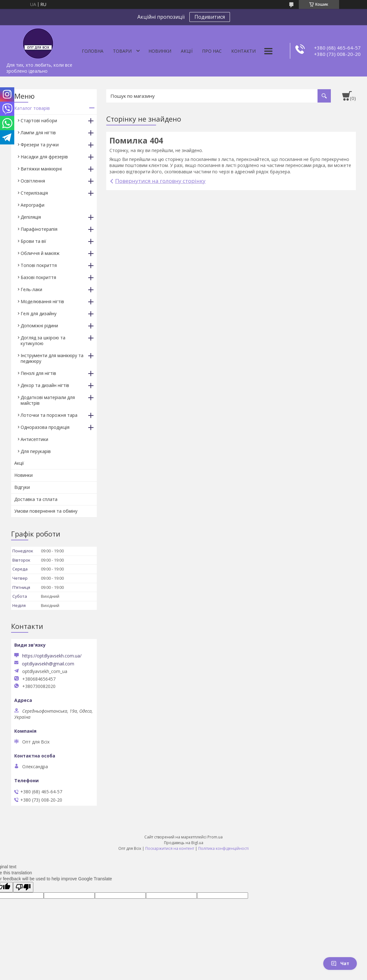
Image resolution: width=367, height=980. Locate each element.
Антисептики (34, 439)
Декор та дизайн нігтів (45, 385)
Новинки (160, 51)
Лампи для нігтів (38, 133)
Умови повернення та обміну (46, 511)
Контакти (243, 51)
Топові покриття (39, 265)
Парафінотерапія (39, 229)
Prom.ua (215, 837)
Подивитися (210, 17)
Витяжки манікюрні (41, 169)
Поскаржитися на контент (170, 848)
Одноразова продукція (45, 427)
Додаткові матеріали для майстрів (48, 400)
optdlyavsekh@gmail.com (48, 664)
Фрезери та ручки (40, 145)
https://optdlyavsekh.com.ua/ (52, 656)
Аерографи (33, 205)
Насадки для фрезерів (44, 157)
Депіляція (31, 217)
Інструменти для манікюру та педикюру (52, 358)
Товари (122, 51)
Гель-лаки (31, 289)
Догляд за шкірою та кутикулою (43, 340)
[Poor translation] (23, 887)
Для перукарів (36, 451)
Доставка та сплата (36, 499)
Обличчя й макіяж (40, 253)
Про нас (212, 51)
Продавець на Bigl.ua (184, 843)
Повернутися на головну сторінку (160, 181)
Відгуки (22, 487)
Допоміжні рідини (39, 326)
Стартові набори (39, 120)
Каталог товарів (32, 108)
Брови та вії (33, 241)
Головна (93, 51)
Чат (340, 963)
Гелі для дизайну (39, 313)
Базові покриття (38, 277)
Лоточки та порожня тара (49, 415)
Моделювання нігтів (42, 301)
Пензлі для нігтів (38, 373)
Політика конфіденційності (223, 848)
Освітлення (33, 181)
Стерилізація (34, 193)
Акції (187, 51)
